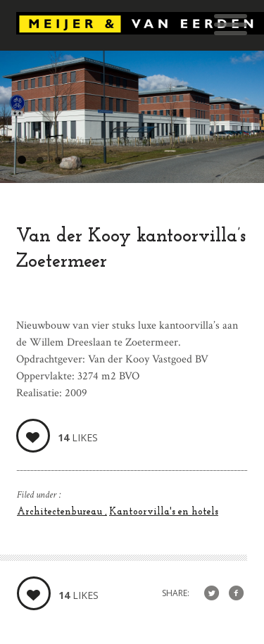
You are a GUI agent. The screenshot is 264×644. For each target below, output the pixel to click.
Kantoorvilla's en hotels (164, 512)
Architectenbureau (61, 512)
